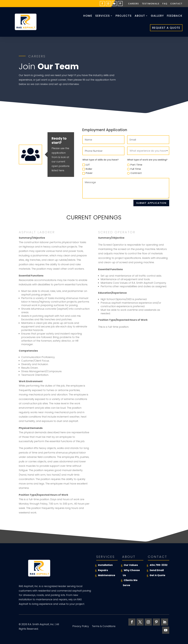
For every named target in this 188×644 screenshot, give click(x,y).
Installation (105, 565)
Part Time (135, 165)
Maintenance (107, 575)
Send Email (157, 570)
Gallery (157, 16)
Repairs (103, 570)
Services (103, 16)
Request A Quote (166, 28)
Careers (133, 4)
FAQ (165, 4)
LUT (86, 165)
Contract (134, 173)
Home (88, 16)
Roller (87, 169)
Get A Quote (157, 575)
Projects (124, 16)
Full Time (134, 169)
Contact (176, 4)
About (140, 16)
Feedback (175, 16)
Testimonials (151, 4)
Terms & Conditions (104, 627)
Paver (87, 173)
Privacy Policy (81, 627)
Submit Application (151, 203)
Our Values (131, 565)
